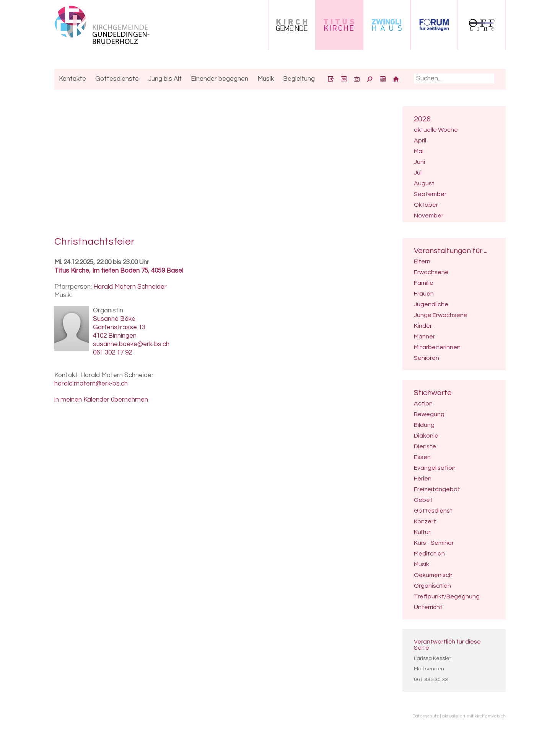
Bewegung (429, 414)
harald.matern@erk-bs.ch (91, 384)
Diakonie (426, 436)
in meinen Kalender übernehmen (101, 400)
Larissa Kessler (433, 658)
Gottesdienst (433, 511)
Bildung (424, 425)
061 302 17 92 (112, 353)
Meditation (429, 554)
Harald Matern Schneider (130, 287)
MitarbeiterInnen (437, 347)
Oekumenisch (433, 575)
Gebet (423, 500)
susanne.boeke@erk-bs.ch (131, 344)
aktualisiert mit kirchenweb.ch (474, 716)
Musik (422, 564)
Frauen (424, 294)
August (424, 183)
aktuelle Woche (436, 130)
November (429, 216)
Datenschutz (426, 716)
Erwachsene (431, 272)
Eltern (422, 261)
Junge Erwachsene (441, 315)
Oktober (426, 205)
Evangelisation (435, 468)
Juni (419, 162)
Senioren (427, 358)
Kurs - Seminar (434, 543)
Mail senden (429, 669)
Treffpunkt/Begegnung (447, 596)
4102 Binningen (115, 336)
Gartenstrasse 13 (119, 327)
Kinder (423, 326)
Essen (422, 457)
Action (423, 404)
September (430, 194)
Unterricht (428, 607)
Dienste (425, 446)
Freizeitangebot (437, 489)
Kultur (422, 532)
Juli (418, 173)
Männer (424, 337)
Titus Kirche (119, 271)
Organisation (432, 586)
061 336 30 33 (431, 680)
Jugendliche (431, 304)
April (420, 141)
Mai (419, 151)
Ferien (423, 479)
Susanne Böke (114, 319)
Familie (424, 283)
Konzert (425, 521)
